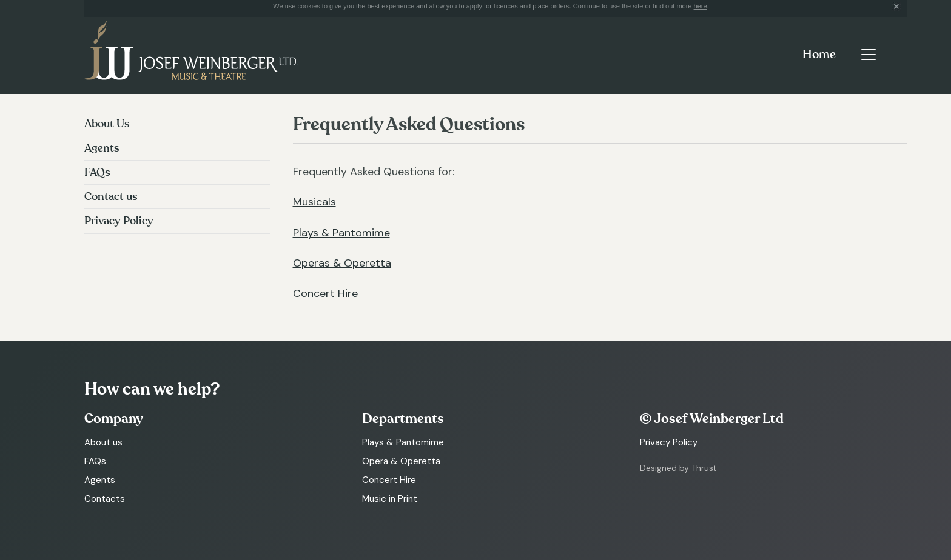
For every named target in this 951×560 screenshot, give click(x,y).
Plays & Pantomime (341, 233)
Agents (102, 148)
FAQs (97, 172)
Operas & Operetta (342, 263)
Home (819, 55)
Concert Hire (325, 293)
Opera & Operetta (401, 461)
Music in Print (390, 499)
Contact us (111, 197)
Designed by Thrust (678, 468)
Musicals (314, 202)
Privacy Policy (119, 221)
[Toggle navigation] (868, 55)
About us (103, 442)
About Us (107, 124)
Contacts (105, 499)
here (701, 6)
